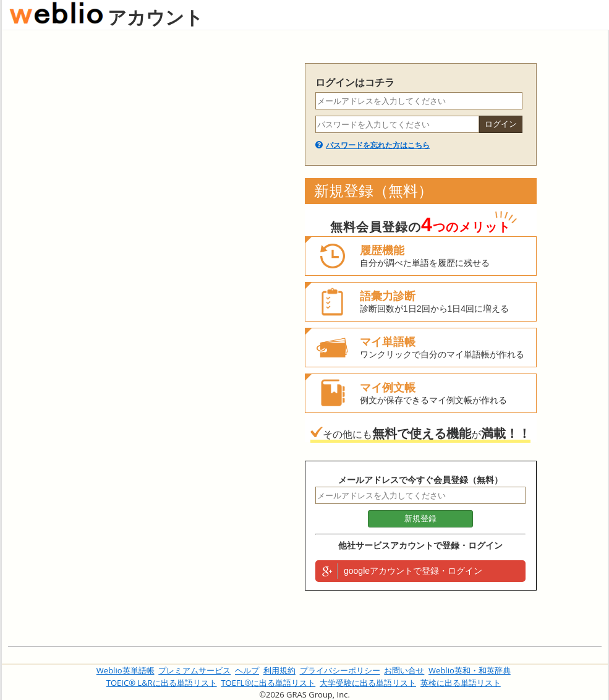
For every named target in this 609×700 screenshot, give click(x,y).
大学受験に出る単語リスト (368, 683)
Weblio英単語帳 (126, 670)
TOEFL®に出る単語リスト (268, 683)
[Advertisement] (117, 179)
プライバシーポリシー (340, 670)
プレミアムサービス (194, 670)
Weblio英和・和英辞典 (470, 670)
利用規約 (279, 670)
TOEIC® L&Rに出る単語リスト (162, 683)
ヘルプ (247, 670)
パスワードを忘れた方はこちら (378, 145)
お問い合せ (404, 670)
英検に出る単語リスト (461, 683)
